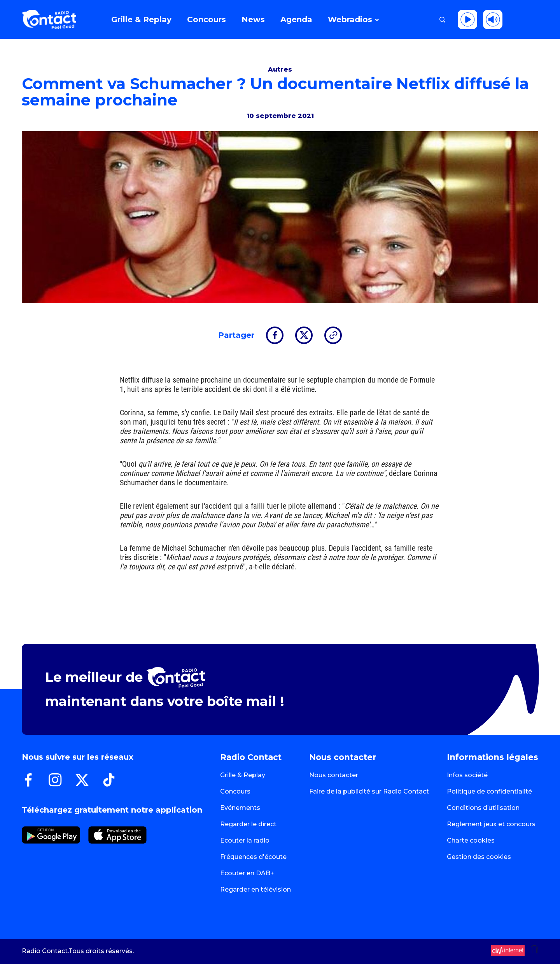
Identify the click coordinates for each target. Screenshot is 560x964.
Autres (280, 69)
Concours (235, 791)
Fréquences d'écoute (253, 857)
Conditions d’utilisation (483, 808)
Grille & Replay (243, 775)
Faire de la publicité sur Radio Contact (369, 791)
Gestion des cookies (479, 857)
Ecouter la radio (245, 840)
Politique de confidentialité (489, 791)
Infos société (467, 775)
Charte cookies (471, 840)
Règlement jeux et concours (491, 824)
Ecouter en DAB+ (247, 873)
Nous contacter (334, 775)
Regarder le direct (248, 824)
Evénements (240, 808)
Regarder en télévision (255, 889)
